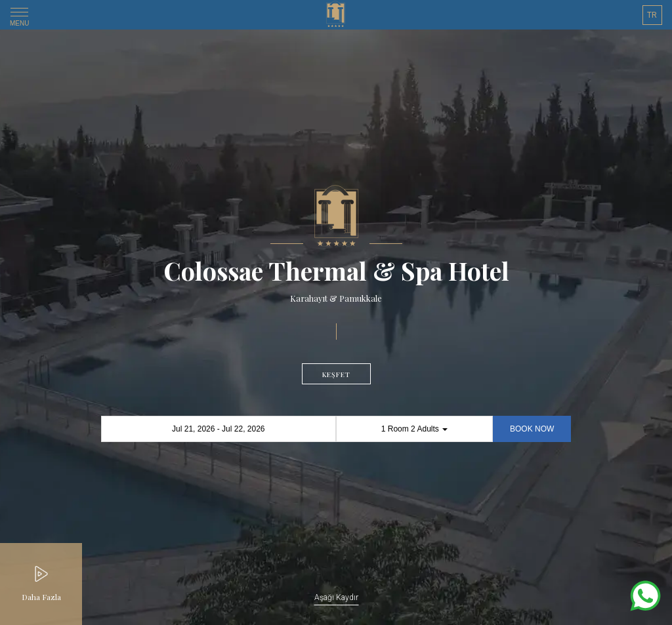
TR (652, 15)
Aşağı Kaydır (336, 597)
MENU (19, 19)
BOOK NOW (532, 429)
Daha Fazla (41, 597)
